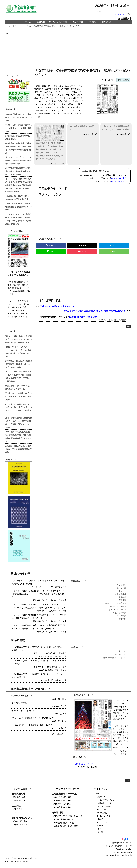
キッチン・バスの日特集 (116, 603)
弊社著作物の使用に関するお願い (84, 317)
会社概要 (92, 22)
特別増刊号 (62, 587)
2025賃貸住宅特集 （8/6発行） (65, 823)
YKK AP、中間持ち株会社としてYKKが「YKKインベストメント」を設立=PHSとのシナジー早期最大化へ (19, 339)
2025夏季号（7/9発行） (63, 804)
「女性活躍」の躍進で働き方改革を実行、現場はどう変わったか (50, 26)
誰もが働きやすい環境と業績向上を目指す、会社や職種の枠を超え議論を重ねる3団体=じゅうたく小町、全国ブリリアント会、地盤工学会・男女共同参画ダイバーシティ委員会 (50, 142)
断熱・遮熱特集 (120, 613)
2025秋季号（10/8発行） (63, 801)
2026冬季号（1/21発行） (63, 797)
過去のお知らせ (59, 734)
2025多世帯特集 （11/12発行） (65, 819)
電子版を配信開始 (105, 806)
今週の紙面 (40, 22)
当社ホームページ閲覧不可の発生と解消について (33, 718)
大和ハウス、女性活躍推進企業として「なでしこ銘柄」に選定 (115, 128)
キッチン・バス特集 (118, 606)
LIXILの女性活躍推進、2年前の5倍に (83, 128)
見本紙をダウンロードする (86, 764)
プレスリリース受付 (104, 816)
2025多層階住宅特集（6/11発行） (66, 826)
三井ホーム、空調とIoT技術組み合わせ (57, 306)
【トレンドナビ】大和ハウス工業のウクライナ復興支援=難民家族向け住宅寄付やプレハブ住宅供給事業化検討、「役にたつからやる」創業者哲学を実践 (19, 185)
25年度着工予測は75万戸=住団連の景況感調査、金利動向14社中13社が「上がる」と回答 (19, 171)
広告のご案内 (102, 813)
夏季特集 (122, 597)
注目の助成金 (61, 656)
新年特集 (122, 619)
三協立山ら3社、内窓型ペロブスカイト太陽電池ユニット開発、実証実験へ (19, 128)
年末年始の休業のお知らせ (23, 711)
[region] (83, 49)
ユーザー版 (52, 587)
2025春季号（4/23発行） (63, 807)
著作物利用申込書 (20, 825)
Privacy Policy (108, 855)
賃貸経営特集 (121, 594)
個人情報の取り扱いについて (122, 843)
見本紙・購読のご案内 (59, 22)
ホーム (28, 22)
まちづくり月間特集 (58, 600)
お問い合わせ (106, 22)
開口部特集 (121, 616)
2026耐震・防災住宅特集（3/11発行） (68, 816)
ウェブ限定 (121, 585)
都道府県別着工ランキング (115, 658)
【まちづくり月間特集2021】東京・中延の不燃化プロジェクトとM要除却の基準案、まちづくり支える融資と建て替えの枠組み (39, 594)
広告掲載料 (18, 809)
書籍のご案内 (78, 22)
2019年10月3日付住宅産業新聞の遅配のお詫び (32, 725)
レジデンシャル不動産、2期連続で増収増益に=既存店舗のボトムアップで (19, 207)
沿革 (99, 829)
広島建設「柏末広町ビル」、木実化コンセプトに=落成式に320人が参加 (18, 117)
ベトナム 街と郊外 (118, 651)
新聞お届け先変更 (105, 803)
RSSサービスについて (105, 822)
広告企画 (122, 600)
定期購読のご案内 (119, 178)
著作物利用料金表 (20, 821)
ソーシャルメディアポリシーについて (119, 846)
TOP (128, 326)
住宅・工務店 (13, 26)
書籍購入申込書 (19, 801)
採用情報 (101, 832)
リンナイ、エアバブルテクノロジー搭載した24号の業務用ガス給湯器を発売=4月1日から (18, 160)
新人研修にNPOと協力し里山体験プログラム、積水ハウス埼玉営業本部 (95, 311)
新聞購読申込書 (19, 797)
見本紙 (16, 813)
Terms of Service (122, 855)
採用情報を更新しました (22, 696)
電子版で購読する (119, 181)
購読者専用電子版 (123, 14)
